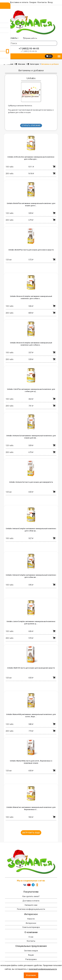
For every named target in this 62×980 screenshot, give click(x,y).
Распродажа (31, 959)
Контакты (42, 2)
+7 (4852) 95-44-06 (29, 51)
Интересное (31, 923)
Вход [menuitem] (50, 2)
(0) (49, 56)
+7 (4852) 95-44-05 (29, 48)
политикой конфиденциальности (43, 969)
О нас (31, 937)
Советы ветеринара (31, 927)
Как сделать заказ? (31, 896)
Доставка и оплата (19, 2)
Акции (31, 955)
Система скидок (31, 951)
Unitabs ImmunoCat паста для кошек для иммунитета (31, 482)
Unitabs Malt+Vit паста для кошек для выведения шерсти (31, 668)
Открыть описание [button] (31, 125)
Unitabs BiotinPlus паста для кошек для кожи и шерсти (31, 250)
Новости (31, 919)
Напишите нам (31, 905)
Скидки (33, 2)
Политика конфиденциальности (31, 909)
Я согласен (31, 975)
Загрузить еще (31, 833)
